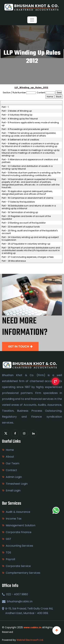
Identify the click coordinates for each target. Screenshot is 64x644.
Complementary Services (23, 573)
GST (9, 539)
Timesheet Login (17, 484)
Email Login (13, 490)
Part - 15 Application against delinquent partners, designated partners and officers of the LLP (27, 193)
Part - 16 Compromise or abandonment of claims (27, 198)
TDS (8, 552)
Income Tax (14, 519)
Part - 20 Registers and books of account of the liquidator (26, 218)
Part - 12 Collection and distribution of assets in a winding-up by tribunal (27, 167)
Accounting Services (19, 546)
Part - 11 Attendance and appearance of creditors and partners (30, 161)
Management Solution (21, 525)
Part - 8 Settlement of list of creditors (20, 140)
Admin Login (14, 477)
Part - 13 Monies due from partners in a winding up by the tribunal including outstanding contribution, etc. (31, 174)
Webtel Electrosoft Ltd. (30, 640)
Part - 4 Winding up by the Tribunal (20, 119)
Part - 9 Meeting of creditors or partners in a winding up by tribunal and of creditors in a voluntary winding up (30, 145)
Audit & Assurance (18, 512)
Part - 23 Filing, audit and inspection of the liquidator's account (30, 232)
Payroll (10, 559)
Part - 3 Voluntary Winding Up (17, 115)
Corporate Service (18, 566)
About (10, 457)
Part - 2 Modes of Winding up (17, 111)
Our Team (13, 463)
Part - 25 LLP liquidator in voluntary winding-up (26, 244)
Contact (11, 470)
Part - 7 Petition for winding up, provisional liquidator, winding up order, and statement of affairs (29, 134)
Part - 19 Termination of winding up (20, 212)
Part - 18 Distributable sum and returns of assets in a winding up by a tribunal (29, 207)
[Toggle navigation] (32, 20)
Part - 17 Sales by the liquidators (18, 202)
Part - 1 (5, 107)
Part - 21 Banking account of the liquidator (24, 223)
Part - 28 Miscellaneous (14, 261)
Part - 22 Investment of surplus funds (21, 227)
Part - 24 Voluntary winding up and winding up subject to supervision (30, 239)
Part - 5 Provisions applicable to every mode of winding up (30, 124)
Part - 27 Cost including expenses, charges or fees (28, 257)
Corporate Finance (19, 532)
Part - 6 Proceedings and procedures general (25, 129)
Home (10, 450)
